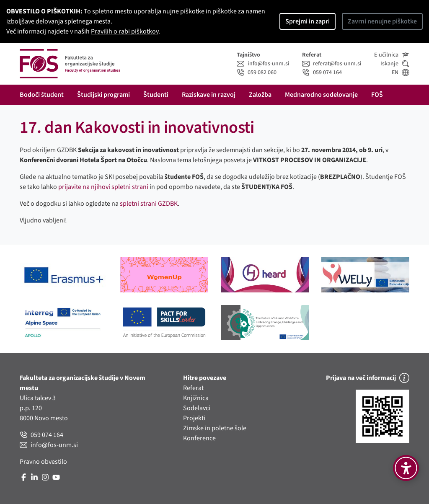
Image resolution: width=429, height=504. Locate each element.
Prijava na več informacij (368, 378)
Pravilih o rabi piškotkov (125, 31)
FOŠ (377, 95)
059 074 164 (322, 72)
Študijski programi (103, 95)
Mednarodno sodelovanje (321, 95)
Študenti (156, 95)
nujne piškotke (183, 11)
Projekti (194, 418)
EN (401, 72)
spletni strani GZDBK (149, 204)
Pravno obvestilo (43, 462)
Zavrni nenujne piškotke (382, 21)
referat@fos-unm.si (332, 64)
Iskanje (395, 64)
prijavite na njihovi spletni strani (103, 187)
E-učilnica (392, 55)
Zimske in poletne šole (215, 428)
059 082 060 (257, 72)
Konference (199, 438)
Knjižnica (196, 398)
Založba (260, 95)
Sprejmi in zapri (308, 21)
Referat (193, 388)
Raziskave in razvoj (209, 95)
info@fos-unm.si (263, 64)
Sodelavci (197, 408)
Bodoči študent (42, 95)
